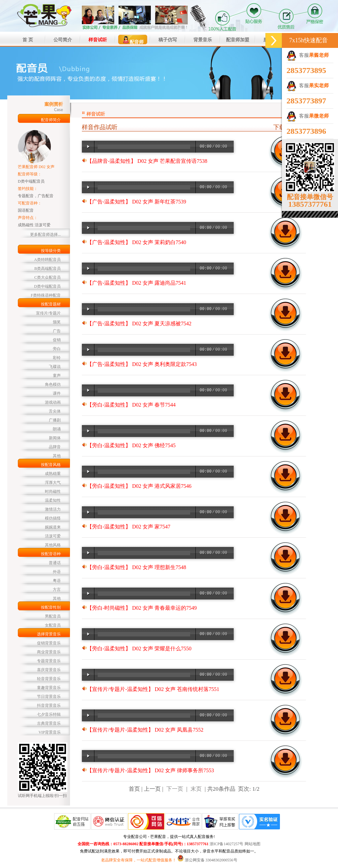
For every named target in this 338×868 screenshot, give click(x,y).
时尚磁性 (53, 491)
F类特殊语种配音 (46, 295)
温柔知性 (53, 500)
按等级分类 (51, 251)
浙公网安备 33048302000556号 (211, 860)
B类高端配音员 (48, 269)
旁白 (57, 349)
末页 (196, 789)
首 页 (28, 40)
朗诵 (57, 429)
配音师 (133, 40)
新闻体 (55, 438)
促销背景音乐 (49, 643)
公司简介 (63, 40)
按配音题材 (51, 304)
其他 (57, 456)
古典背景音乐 (49, 723)
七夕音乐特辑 (49, 714)
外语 (57, 572)
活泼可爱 (53, 536)
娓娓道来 (53, 527)
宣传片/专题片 (48, 313)
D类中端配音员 (47, 286)
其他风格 (53, 545)
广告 (57, 331)
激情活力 (53, 509)
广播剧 (55, 420)
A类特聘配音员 (47, 260)
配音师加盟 (238, 40)
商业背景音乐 (49, 652)
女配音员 (53, 625)
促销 (57, 340)
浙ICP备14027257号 (227, 844)
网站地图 (253, 844)
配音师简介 (51, 120)
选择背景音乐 (49, 634)
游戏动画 (53, 402)
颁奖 (57, 322)
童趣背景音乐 (49, 688)
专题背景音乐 (49, 661)
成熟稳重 (53, 474)
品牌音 (55, 447)
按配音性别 (51, 607)
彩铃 (57, 358)
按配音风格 (51, 465)
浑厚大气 (53, 483)
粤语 (57, 581)
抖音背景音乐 (49, 705)
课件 (57, 393)
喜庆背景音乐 (49, 670)
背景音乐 (203, 40)
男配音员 (53, 616)
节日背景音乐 (49, 697)
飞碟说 (55, 367)
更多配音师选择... (45, 235)
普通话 (55, 563)
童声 (57, 376)
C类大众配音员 (48, 277)
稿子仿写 (168, 40)
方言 (57, 590)
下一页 (175, 789)
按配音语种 (51, 554)
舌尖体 (55, 411)
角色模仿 (53, 384)
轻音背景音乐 (49, 679)
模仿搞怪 (53, 518)
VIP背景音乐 (50, 732)
